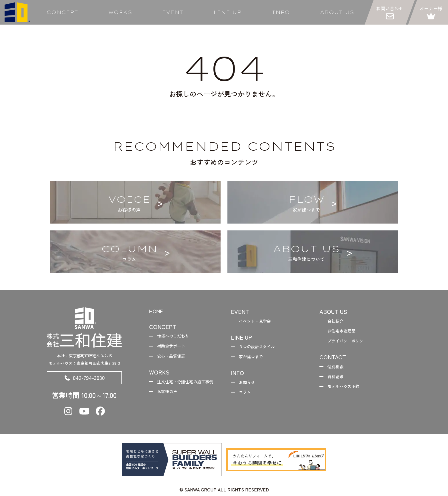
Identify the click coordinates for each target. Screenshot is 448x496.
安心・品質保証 (174, 359)
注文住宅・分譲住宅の (181, 390)
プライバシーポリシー (351, 343)
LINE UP (227, 12)
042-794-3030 (84, 379)
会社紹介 (338, 322)
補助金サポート (174, 348)
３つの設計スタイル (261, 348)
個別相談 (338, 370)
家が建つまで (254, 359)
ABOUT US (337, 12)
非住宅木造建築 (345, 332)
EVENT (173, 12)
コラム (247, 397)
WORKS (120, 12)
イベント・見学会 (258, 322)
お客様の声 (170, 405)
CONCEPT (62, 12)
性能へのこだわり (177, 337)
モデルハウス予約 (347, 392)
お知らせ (249, 386)
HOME (157, 311)
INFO (281, 12)
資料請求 (338, 381)
